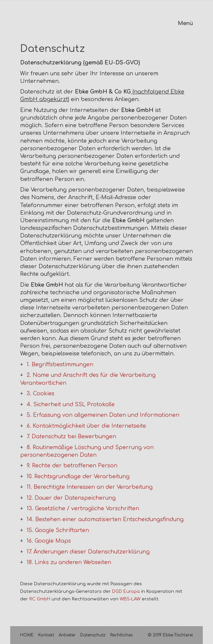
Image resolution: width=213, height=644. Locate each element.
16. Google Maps (49, 541)
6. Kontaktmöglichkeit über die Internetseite (86, 426)
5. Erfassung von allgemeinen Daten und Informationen (103, 415)
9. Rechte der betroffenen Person (72, 466)
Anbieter (67, 635)
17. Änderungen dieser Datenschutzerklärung (88, 552)
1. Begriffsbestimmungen (60, 365)
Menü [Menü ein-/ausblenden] (185, 23)
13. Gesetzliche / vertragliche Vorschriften (83, 509)
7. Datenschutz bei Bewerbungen (71, 437)
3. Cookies (41, 394)
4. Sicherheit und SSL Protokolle (71, 405)
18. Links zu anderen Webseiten (69, 562)
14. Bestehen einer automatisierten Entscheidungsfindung (105, 519)
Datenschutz (93, 635)
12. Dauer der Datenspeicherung (71, 498)
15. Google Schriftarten (58, 530)
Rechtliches (121, 635)
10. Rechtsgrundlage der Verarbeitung (78, 477)
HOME (27, 635)
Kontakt (46, 635)
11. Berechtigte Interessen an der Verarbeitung (90, 487)
